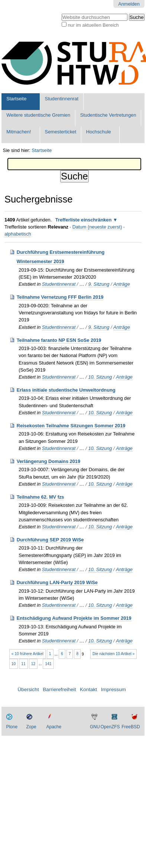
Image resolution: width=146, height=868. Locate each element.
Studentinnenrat (62, 99)
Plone (12, 727)
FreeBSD (131, 727)
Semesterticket (61, 132)
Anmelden (129, 4)
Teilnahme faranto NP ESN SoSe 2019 (59, 340)
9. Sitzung (99, 284)
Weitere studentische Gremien (38, 115)
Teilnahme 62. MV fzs (40, 497)
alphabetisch (18, 234)
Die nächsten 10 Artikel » (113, 654)
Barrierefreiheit (59, 689)
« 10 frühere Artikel (27, 654)
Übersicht (28, 689)
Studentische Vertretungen (108, 115)
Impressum (113, 689)
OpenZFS (110, 727)
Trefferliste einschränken (84, 220)
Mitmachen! (19, 132)
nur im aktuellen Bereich (93, 25)
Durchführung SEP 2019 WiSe (50, 540)
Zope (31, 727)
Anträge (122, 284)
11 (23, 664)
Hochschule (99, 132)
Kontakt (88, 689)
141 (48, 664)
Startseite (16, 99)
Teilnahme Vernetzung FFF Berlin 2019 (60, 297)
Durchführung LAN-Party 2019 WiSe (57, 582)
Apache (54, 727)
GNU (95, 727)
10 (14, 664)
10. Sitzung (100, 377)
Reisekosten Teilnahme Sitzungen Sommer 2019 (71, 426)
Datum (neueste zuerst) (97, 227)
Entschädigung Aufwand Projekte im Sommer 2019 (74, 618)
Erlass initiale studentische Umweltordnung (66, 390)
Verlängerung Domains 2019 (48, 461)
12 (33, 664)
